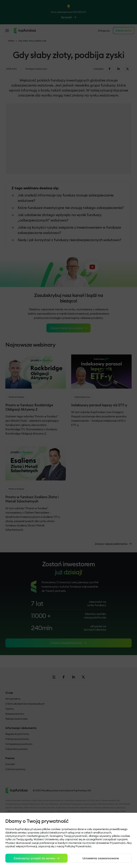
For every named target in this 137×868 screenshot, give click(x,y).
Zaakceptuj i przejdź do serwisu (36, 858)
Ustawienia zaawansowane (101, 858)
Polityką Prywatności (78, 846)
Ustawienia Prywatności (110, 843)
